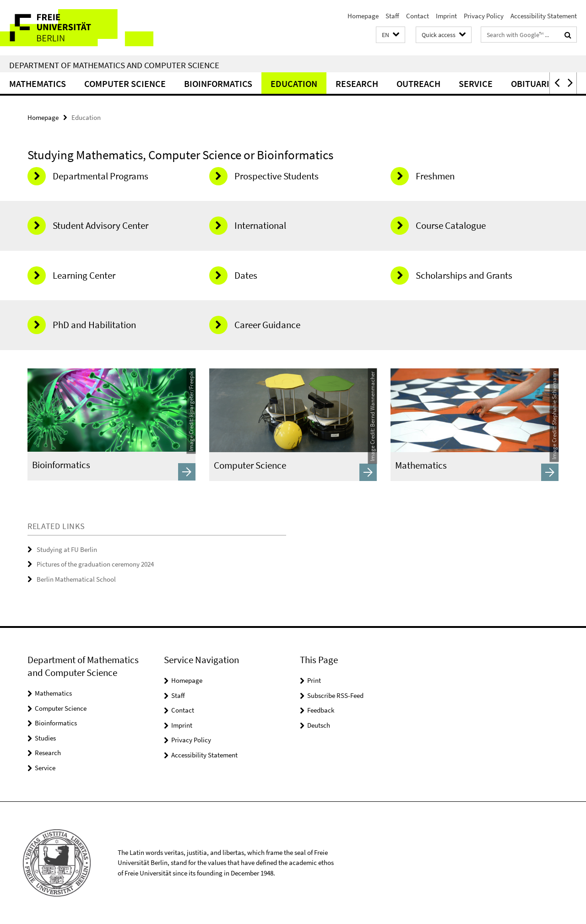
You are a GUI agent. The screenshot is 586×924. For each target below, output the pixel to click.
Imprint (446, 16)
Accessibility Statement (544, 16)
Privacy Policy (484, 16)
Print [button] (314, 680)
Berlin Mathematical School (76, 579)
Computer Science (125, 84)
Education (294, 84)
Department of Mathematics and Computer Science (114, 65)
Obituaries (535, 84)
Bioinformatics (218, 84)
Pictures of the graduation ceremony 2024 (95, 564)
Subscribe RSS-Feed (335, 695)
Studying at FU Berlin (67, 549)
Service (476, 84)
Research (357, 84)
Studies (45, 738)
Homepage (363, 16)
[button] (391, 35)
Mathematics (38, 84)
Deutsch (319, 725)
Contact (418, 16)
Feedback (321, 710)
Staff (392, 16)
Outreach (418, 84)
